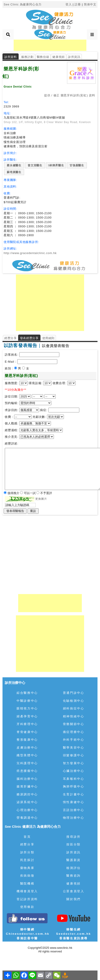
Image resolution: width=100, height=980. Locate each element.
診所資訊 (74, 57)
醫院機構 (27, 884)
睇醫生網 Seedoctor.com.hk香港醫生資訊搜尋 (74, 934)
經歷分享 (11, 338)
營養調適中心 (27, 818)
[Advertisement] (50, 45)
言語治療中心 (74, 810)
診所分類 (27, 852)
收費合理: (60, 383)
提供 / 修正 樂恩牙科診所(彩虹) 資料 (70, 95)
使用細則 (49, 338)
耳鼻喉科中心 (74, 779)
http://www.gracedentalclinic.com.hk (30, 253)
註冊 (78, 4)
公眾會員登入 (74, 891)
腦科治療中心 (27, 779)
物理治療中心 (74, 818)
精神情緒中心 (74, 716)
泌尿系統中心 (27, 802)
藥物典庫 (27, 868)
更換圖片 (41, 499)
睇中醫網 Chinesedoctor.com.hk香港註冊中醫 (28, 934)
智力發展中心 (74, 763)
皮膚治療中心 (27, 748)
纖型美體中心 (27, 755)
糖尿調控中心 (27, 794)
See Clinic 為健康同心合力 (23, 4)
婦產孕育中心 (27, 716)
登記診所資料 (27, 899)
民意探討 (27, 860)
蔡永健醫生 (14, 165)
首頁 (27, 837)
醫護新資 (73, 860)
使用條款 (27, 907)
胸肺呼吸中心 (74, 786)
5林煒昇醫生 (56, 165)
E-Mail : (11, 362)
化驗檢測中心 (74, 701)
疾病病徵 (27, 876)
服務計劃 (27, 57)
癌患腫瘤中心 (27, 771)
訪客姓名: (12, 355)
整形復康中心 (27, 740)
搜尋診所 (73, 837)
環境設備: (35, 383)
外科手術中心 (74, 740)
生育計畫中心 (74, 794)
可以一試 (30, 493)
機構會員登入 (27, 891)
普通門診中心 (74, 693)
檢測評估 (73, 868)
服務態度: (12, 383)
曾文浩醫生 (35, 165)
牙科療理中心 (27, 724)
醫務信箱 (43, 57)
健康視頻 (59, 57)
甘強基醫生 (77, 165)
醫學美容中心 (74, 748)
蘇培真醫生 (14, 172)
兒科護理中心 (27, 763)
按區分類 (73, 844)
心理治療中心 (27, 810)
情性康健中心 (74, 802)
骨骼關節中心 (74, 724)
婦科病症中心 (74, 708)
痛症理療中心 (74, 732)
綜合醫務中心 (27, 693)
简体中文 (90, 4)
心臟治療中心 (74, 771)
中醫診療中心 (27, 701)
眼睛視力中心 (27, 708)
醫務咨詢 (73, 876)
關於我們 (73, 899)
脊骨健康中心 (27, 732)
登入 (69, 4)
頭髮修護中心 (74, 755)
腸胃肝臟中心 (27, 786)
